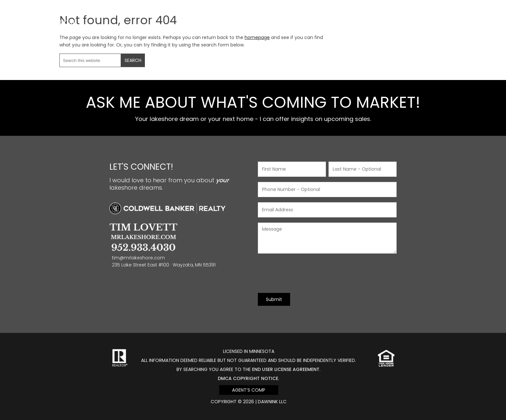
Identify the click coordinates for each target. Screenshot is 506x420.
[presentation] (307, 273)
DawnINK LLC (272, 402)
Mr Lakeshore (42, 12)
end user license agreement (286, 369)
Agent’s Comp (249, 390)
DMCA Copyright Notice (248, 378)
